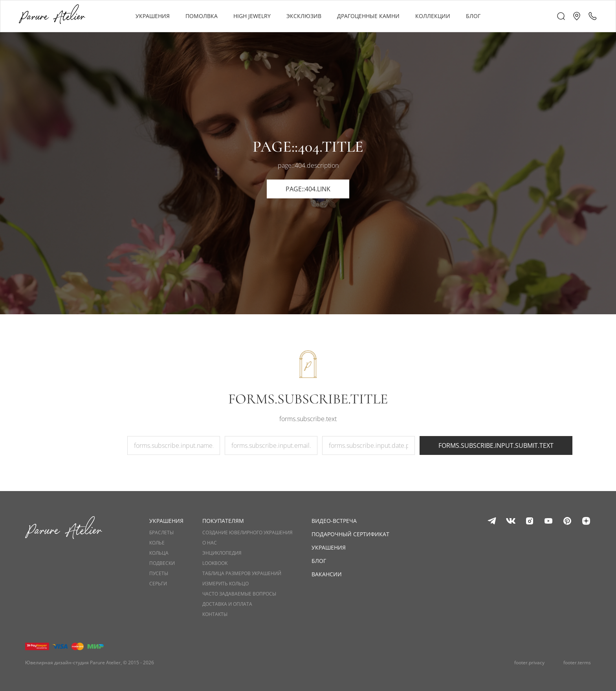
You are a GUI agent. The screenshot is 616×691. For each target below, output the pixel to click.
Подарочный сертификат (350, 534)
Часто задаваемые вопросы (239, 594)
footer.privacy (529, 663)
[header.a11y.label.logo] (52, 16)
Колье (157, 543)
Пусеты (159, 574)
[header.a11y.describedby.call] (592, 16)
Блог (319, 561)
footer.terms (577, 663)
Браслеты (161, 533)
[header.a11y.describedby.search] (561, 16)
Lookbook (215, 563)
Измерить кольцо (225, 584)
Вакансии (327, 574)
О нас (210, 543)
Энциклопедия (222, 553)
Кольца (159, 553)
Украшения (329, 547)
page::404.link (308, 189)
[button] (577, 16)
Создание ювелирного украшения (247, 533)
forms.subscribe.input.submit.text (496, 445)
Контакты (215, 614)
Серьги (158, 584)
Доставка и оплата (227, 604)
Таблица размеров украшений (242, 574)
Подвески (162, 563)
